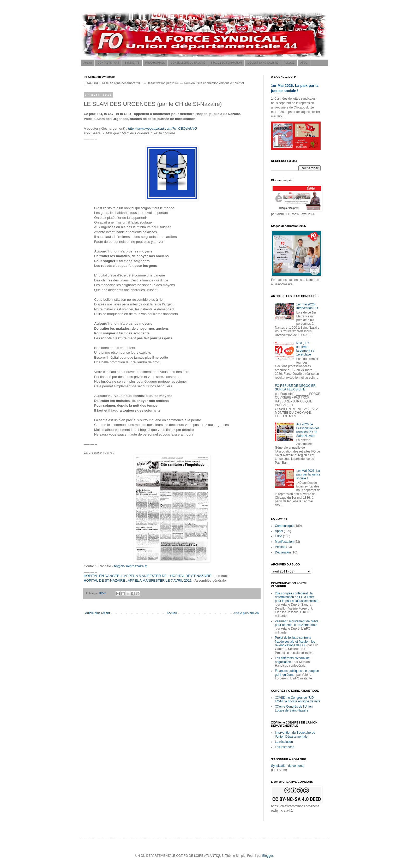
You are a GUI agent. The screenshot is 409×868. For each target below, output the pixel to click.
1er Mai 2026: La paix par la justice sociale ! (308, 475)
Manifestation (284, 542)
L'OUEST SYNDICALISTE (263, 63)
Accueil (88, 63)
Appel (279, 531)
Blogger (267, 856)
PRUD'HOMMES (155, 63)
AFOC (304, 63)
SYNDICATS (132, 63)
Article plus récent (97, 613)
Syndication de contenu (287, 766)
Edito (278, 536)
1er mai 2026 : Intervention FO (307, 306)
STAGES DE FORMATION (226, 63)
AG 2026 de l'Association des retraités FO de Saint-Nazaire (308, 430)
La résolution (284, 742)
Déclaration (283, 552)
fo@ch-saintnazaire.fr (131, 566)
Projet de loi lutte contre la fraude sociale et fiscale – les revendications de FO (295, 641)
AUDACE (289, 63)
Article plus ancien (246, 613)
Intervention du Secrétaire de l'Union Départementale (295, 734)
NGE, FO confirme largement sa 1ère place (305, 349)
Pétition (280, 547)
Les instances (284, 747)
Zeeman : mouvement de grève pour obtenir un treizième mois (297, 623)
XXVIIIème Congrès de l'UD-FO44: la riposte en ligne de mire (298, 700)
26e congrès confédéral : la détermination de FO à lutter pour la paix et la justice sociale (297, 597)
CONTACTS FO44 (108, 63)
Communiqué (284, 526)
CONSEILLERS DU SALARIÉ (188, 63)
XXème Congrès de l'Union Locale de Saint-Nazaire (294, 708)
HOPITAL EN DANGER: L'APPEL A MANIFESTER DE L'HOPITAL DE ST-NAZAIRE (148, 576)
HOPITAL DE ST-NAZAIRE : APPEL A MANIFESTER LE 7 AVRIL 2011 (138, 580)
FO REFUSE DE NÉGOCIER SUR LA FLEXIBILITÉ (295, 388)
